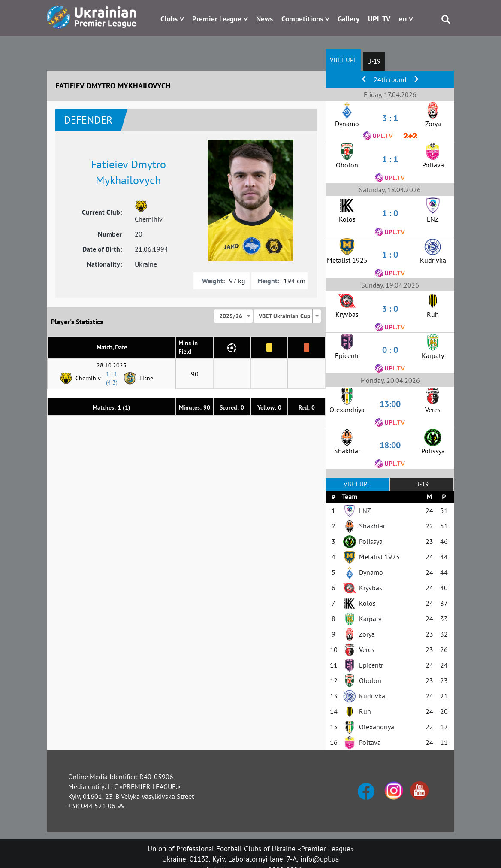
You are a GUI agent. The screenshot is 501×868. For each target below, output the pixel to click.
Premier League (217, 19)
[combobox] (233, 316)
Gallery (349, 19)
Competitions (302, 19)
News (264, 19)
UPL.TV (379, 19)
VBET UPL (343, 60)
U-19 (374, 61)
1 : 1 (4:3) (112, 378)
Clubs (169, 19)
